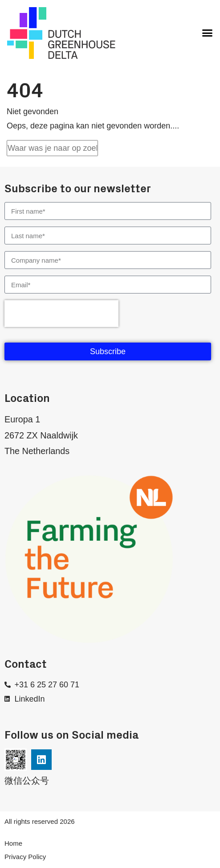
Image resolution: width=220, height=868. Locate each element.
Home (13, 843)
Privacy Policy (25, 857)
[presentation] (61, 314)
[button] (207, 33)
